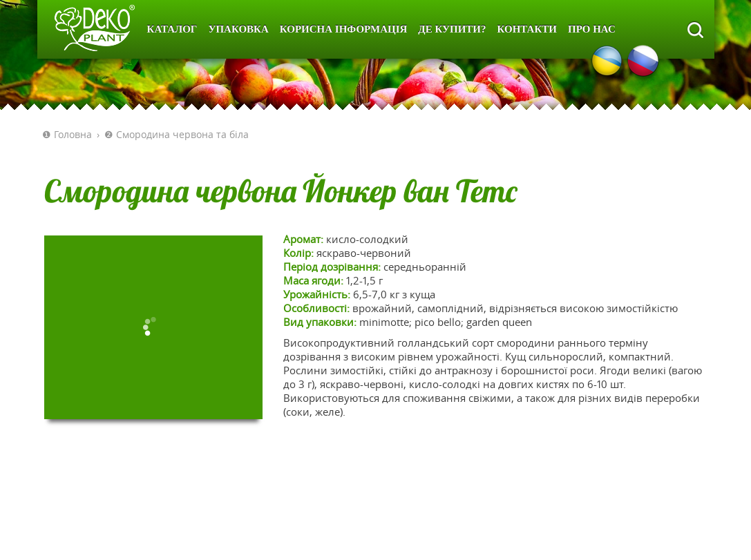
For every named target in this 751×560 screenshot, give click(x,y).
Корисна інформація (344, 29)
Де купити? (452, 29)
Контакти (526, 29)
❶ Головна (67, 134)
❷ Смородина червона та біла (177, 134)
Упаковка (238, 29)
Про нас (592, 29)
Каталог (172, 29)
